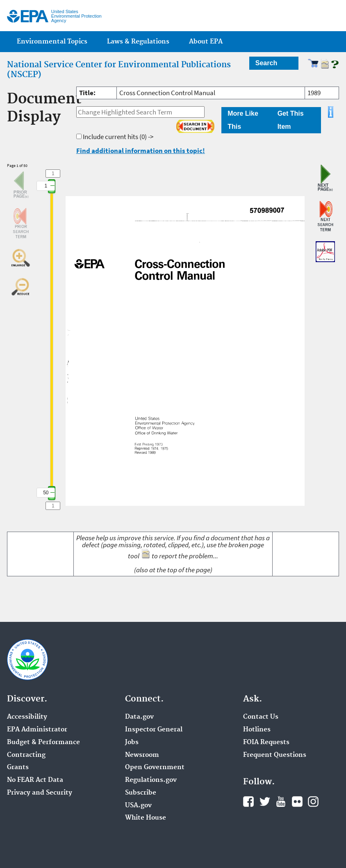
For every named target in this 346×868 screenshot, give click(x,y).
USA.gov (138, 806)
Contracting (26, 755)
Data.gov (139, 717)
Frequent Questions (275, 755)
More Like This (243, 120)
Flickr (297, 802)
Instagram (313, 802)
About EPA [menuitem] (206, 42)
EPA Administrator (37, 730)
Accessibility (27, 717)
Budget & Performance (43, 742)
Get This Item (291, 120)
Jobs (132, 742)
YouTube (281, 802)
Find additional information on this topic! (141, 151)
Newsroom (142, 755)
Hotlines (257, 730)
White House (146, 818)
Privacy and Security (40, 793)
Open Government (155, 767)
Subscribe (141, 793)
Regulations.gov (151, 780)
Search (266, 63)
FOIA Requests (266, 742)
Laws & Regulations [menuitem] (138, 42)
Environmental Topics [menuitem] (52, 42)
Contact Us (261, 717)
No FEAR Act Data (35, 780)
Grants (18, 767)
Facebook (248, 802)
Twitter (265, 802)
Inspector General (154, 730)
